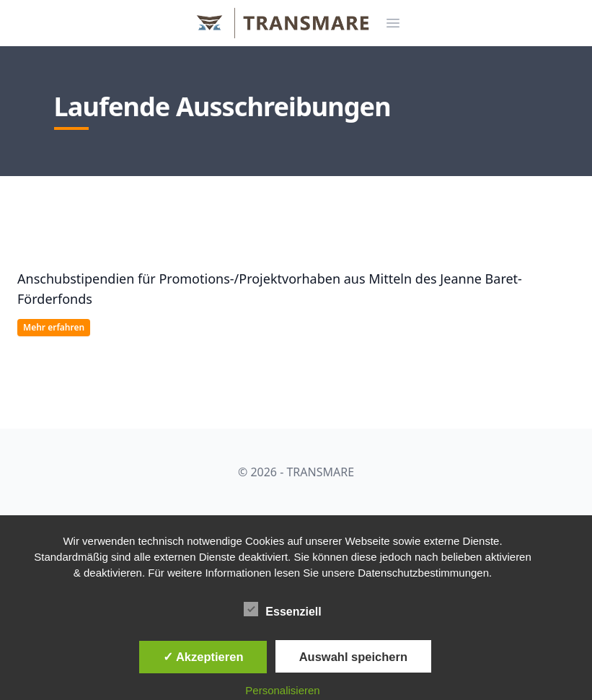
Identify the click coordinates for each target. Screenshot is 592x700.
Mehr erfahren (54, 327)
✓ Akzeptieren (203, 657)
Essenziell (282, 609)
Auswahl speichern (353, 657)
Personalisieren (282, 690)
